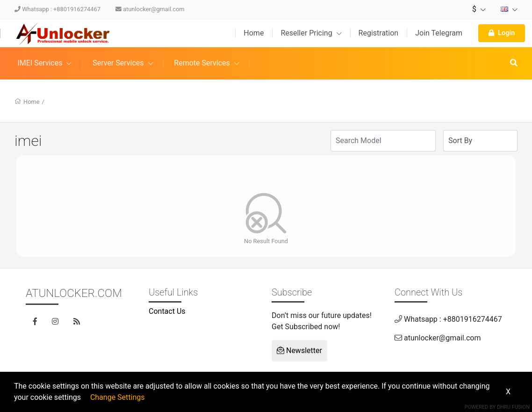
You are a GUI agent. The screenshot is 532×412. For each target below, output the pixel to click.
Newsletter (299, 351)
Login (502, 33)
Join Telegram (439, 33)
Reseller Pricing (311, 33)
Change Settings (118, 397)
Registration (379, 33)
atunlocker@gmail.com (150, 9)
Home (254, 33)
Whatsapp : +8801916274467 (58, 9)
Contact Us (167, 311)
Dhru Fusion (513, 407)
